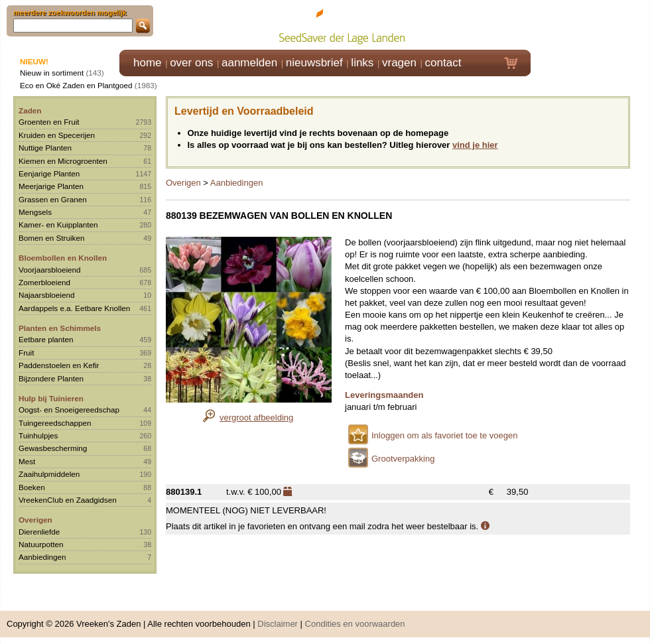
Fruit (26, 353)
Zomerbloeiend (44, 282)
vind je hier (475, 145)
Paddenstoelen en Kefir (59, 365)
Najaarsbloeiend (46, 295)
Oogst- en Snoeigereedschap (69, 410)
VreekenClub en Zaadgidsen (68, 500)
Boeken (32, 487)
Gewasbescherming (53, 448)
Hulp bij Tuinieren (51, 398)
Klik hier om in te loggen (591, 24)
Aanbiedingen (42, 557)
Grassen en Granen (53, 199)
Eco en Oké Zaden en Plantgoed (76, 85)
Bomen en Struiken (51, 238)
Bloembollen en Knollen (63, 258)
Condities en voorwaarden (355, 624)
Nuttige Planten (45, 148)
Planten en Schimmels (60, 328)
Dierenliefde (39, 532)
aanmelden (249, 63)
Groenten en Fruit (49, 122)
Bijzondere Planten (51, 378)
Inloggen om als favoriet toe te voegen (444, 435)
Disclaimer (278, 624)
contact (443, 63)
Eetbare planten (46, 339)
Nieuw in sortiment (52, 73)
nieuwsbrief (314, 63)
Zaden (30, 110)
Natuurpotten (41, 544)
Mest (27, 461)
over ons (191, 63)
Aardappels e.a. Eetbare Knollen (74, 308)
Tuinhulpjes (38, 435)
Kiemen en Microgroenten (63, 161)
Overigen (35, 520)
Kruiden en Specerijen (57, 135)
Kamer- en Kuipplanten (58, 225)
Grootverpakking (403, 459)
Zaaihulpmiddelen (49, 474)
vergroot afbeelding (256, 418)
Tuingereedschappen (55, 423)
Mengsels (35, 212)
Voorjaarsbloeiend (50, 270)
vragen (399, 63)
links (362, 63)
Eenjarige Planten (49, 173)
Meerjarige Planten (51, 186)
